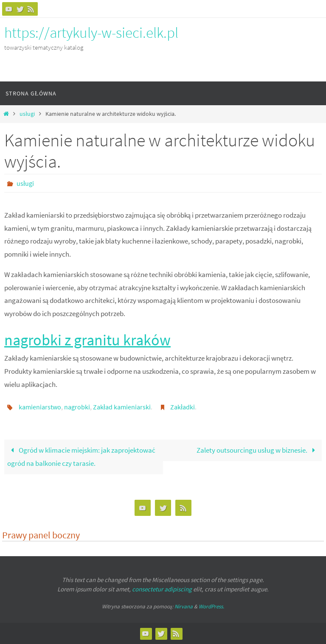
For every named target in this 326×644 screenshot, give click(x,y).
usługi (27, 114)
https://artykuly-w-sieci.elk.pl (91, 33)
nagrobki (77, 407)
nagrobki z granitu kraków (87, 340)
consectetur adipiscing (162, 589)
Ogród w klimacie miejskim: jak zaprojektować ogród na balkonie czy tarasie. (81, 457)
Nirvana (184, 606)
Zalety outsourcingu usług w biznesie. (258, 450)
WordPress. (211, 606)
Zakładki (183, 407)
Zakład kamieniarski (122, 407)
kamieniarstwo (40, 407)
